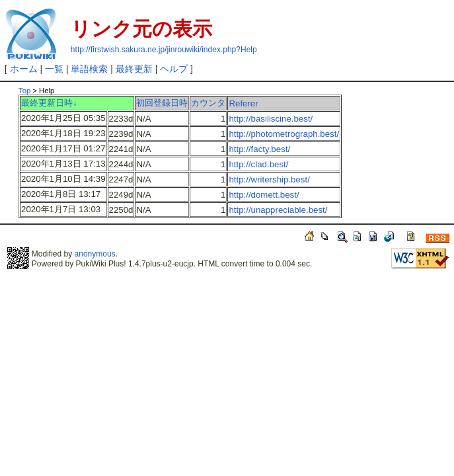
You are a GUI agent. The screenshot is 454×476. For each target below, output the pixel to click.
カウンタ (208, 103)
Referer (243, 103)
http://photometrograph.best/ (284, 134)
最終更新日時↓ (49, 103)
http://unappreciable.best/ (278, 210)
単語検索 (89, 69)
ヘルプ (174, 69)
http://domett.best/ (264, 195)
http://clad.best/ (258, 164)
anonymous (95, 254)
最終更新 (134, 69)
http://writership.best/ (269, 179)
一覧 (54, 69)
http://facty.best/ (259, 149)
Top (24, 91)
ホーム (24, 69)
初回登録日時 (162, 103)
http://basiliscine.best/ (271, 119)
